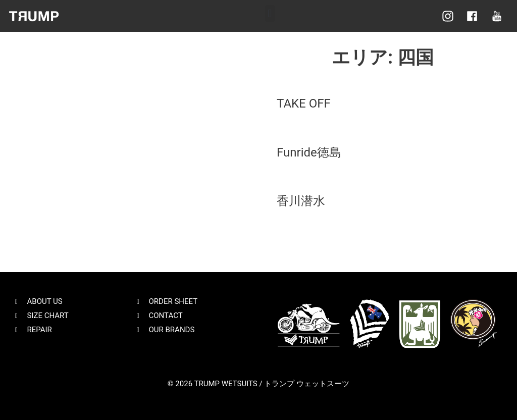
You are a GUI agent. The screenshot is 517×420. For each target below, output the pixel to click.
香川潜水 (301, 201)
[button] (270, 13)
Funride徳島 (309, 152)
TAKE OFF (304, 103)
